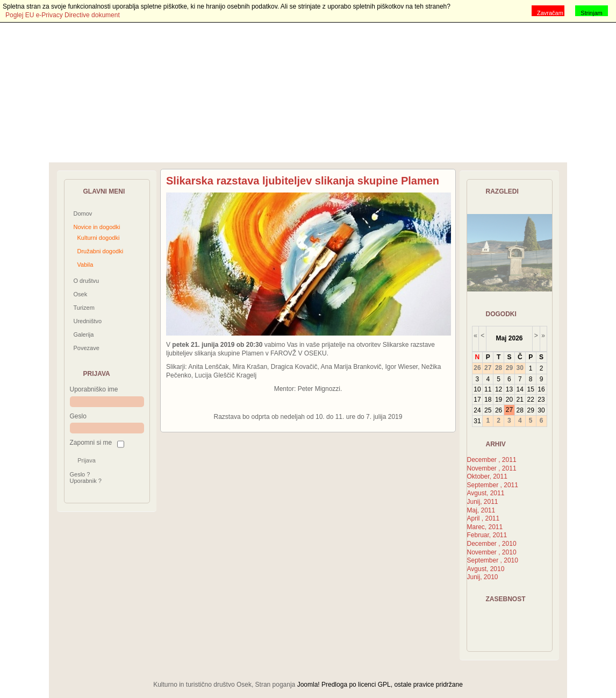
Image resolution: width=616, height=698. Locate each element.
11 (488, 389)
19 (499, 400)
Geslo (78, 416)
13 (509, 389)
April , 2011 (484, 518)
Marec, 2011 (485, 527)
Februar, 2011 (487, 535)
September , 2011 (493, 485)
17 (477, 400)
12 (499, 389)
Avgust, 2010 (486, 569)
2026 (516, 338)
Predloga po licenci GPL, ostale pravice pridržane (392, 685)
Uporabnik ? (86, 481)
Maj (501, 338)
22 (530, 400)
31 (477, 421)
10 (477, 389)
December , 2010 (492, 544)
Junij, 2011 (483, 502)
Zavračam (550, 13)
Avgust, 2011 (486, 493)
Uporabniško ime (94, 389)
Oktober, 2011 (487, 476)
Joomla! (309, 685)
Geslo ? (80, 474)
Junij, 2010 (483, 577)
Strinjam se (591, 13)
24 (477, 410)
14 (520, 389)
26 (499, 410)
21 (520, 400)
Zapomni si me (91, 443)
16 (541, 389)
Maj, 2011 (481, 510)
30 (541, 410)
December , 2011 (492, 460)
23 (541, 400)
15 (530, 389)
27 (509, 410)
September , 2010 (493, 560)
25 (488, 410)
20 (509, 400)
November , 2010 (492, 552)
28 (520, 410)
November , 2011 (492, 468)
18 (488, 400)
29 (530, 410)
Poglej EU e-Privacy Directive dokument (63, 15)
